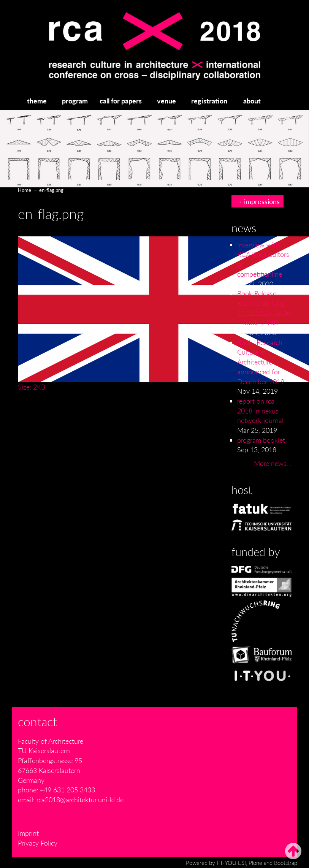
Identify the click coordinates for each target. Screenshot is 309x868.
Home (25, 190)
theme (37, 101)
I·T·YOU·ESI (231, 863)
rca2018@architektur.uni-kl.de (80, 800)
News (244, 228)
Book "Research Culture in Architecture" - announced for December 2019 (261, 362)
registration (209, 101)
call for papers (121, 101)
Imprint (28, 833)
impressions (262, 201)
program (75, 101)
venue (166, 101)
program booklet (261, 440)
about (252, 101)
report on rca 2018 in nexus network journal (260, 411)
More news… (273, 463)
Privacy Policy (38, 843)
